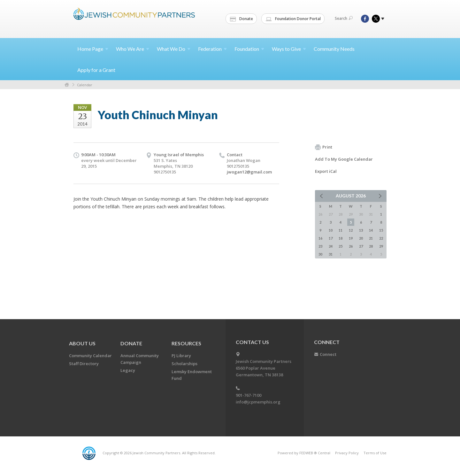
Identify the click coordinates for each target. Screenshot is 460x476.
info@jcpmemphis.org (258, 402)
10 (331, 230)
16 (320, 238)
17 (331, 238)
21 (371, 238)
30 (320, 254)
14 (371, 230)
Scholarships (184, 364)
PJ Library (181, 356)
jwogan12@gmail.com (249, 172)
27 (361, 246)
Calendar (85, 85)
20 (361, 238)
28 (371, 246)
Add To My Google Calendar (344, 159)
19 (351, 238)
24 (331, 246)
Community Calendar (90, 356)
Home (93, 49)
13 (361, 230)
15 (381, 230)
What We (174, 49)
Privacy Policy (347, 453)
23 (320, 246)
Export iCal (326, 171)
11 (341, 230)
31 (331, 254)
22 (381, 238)
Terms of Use (375, 453)
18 (341, 238)
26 (351, 246)
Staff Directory (84, 364)
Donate (241, 19)
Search (344, 18)
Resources (186, 343)
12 (351, 230)
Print (324, 147)
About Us (82, 343)
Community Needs (334, 49)
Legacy (128, 370)
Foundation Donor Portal (293, 19)
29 (381, 246)
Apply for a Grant (96, 70)
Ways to (289, 49)
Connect (328, 354)
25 (341, 246)
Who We (133, 49)
